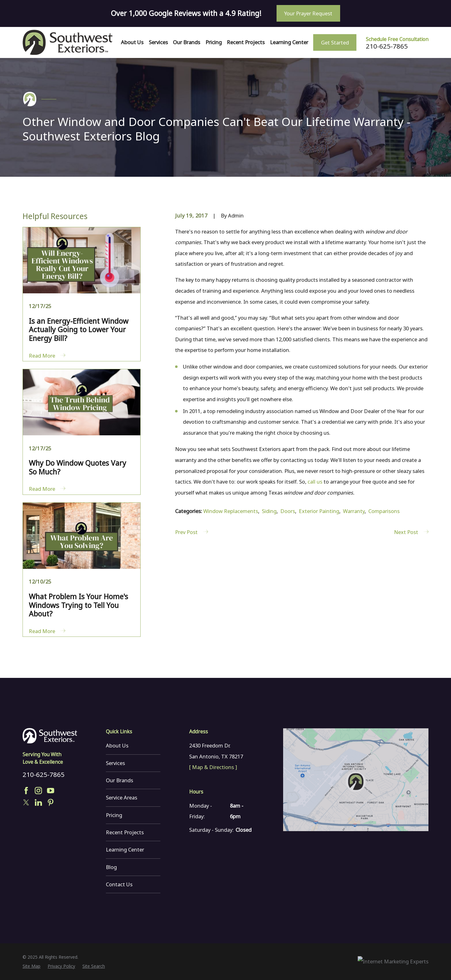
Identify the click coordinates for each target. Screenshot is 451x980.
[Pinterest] (51, 802)
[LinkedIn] (38, 802)
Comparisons (384, 511)
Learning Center (125, 849)
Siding (269, 511)
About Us (117, 745)
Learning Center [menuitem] (289, 42)
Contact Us (119, 884)
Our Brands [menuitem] (187, 42)
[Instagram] (38, 791)
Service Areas (122, 797)
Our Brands (119, 780)
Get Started (335, 42)
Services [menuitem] (158, 42)
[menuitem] (31, 966)
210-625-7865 (387, 46)
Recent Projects (125, 832)
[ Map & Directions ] (213, 767)
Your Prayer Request (308, 13)
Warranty (354, 511)
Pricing (114, 815)
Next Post (411, 532)
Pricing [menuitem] (214, 42)
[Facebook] (26, 791)
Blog (111, 867)
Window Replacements (231, 511)
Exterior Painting (319, 511)
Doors (288, 511)
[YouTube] (51, 791)
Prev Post (192, 532)
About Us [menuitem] (132, 42)
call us (315, 482)
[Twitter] (26, 802)
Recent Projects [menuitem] (246, 42)
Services (115, 763)
